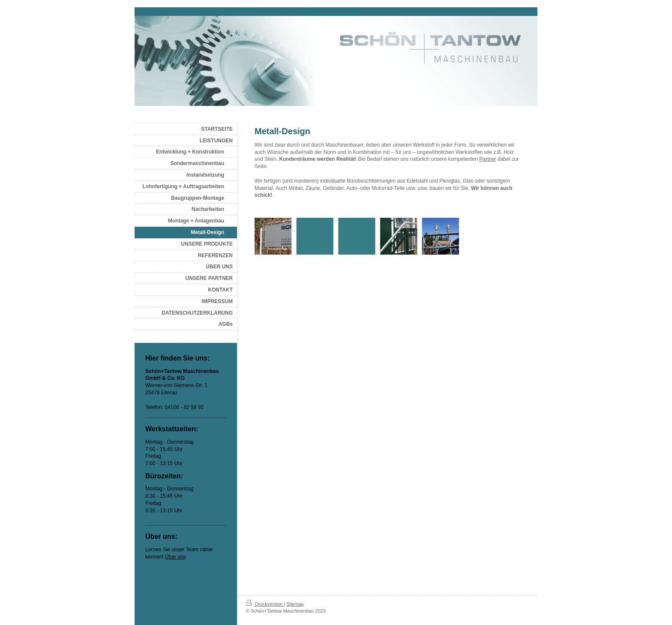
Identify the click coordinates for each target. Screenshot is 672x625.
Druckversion (265, 604)
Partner (487, 159)
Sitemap (295, 604)
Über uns (175, 557)
